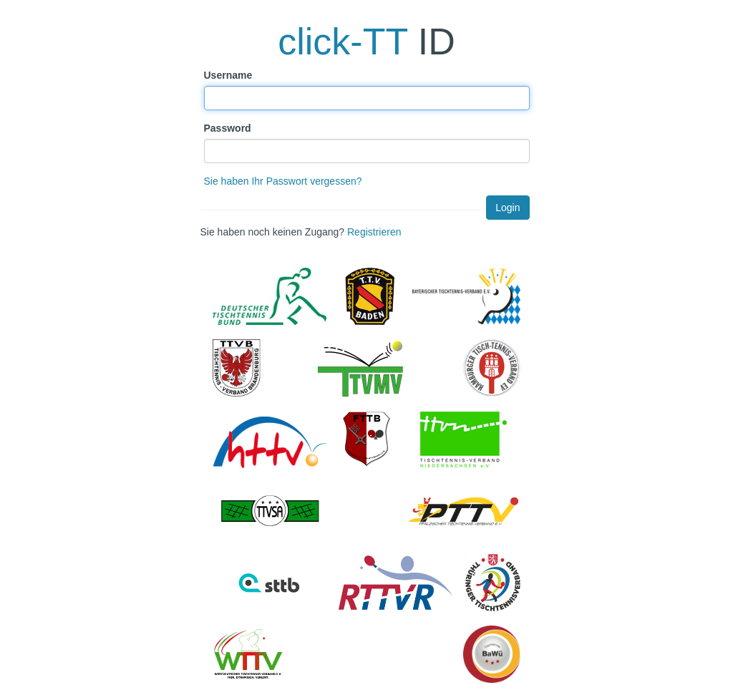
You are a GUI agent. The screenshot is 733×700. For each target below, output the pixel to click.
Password (228, 128)
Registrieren (374, 232)
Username (228, 75)
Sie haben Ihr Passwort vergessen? (283, 181)
